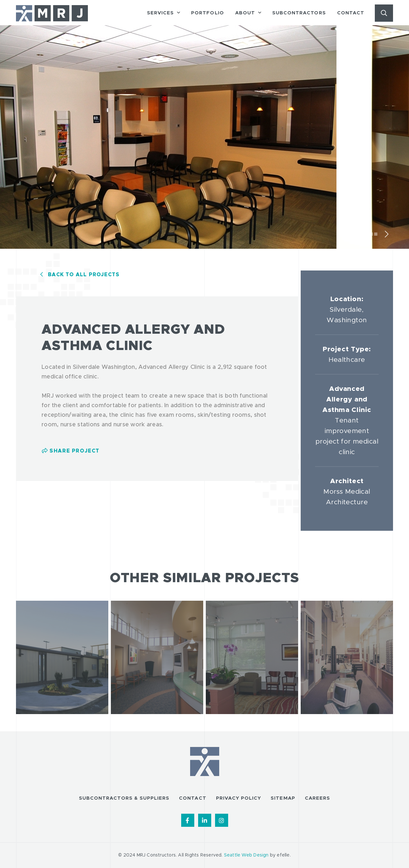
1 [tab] (362, 234)
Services (160, 13)
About (245, 13)
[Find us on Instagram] (222, 820)
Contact (351, 13)
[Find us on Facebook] (188, 820)
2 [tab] (367, 234)
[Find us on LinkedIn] (205, 820)
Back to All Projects (84, 275)
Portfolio (207, 13)
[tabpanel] (170, 139)
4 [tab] (376, 234)
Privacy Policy (239, 798)
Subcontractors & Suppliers (124, 798)
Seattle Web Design (246, 855)
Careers (317, 798)
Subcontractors (299, 13)
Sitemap (283, 798)
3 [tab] (371, 234)
